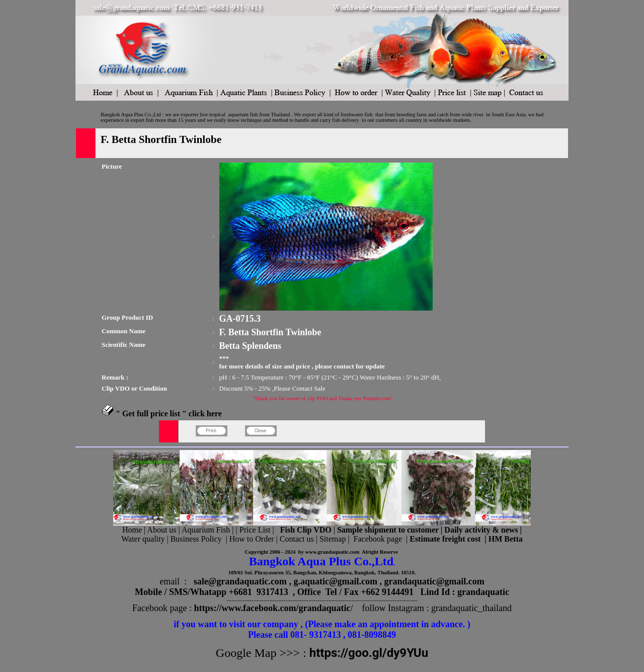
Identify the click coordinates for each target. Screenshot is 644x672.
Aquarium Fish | (209, 530)
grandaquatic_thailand (471, 608)
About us (162, 530)
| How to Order (249, 539)
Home (132, 530)
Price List (256, 530)
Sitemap (333, 539)
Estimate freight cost (445, 539)
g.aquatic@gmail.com (335, 581)
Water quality (143, 539)
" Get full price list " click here (169, 414)
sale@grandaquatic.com (240, 581)
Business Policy (196, 539)
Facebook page (378, 539)
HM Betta (506, 539)
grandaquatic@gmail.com (434, 581)
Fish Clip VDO (306, 530)
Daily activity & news (481, 530)
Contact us (297, 539)
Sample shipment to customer (388, 530)
